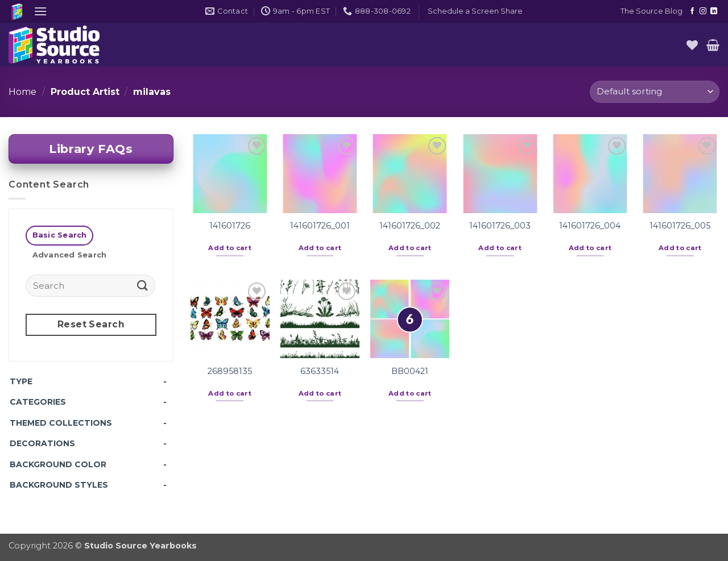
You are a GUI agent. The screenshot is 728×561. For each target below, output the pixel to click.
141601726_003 (500, 226)
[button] (40, 11)
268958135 (230, 371)
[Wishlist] (692, 45)
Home (22, 92)
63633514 (320, 371)
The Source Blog (652, 11)
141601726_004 (590, 226)
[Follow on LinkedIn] (714, 11)
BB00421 (410, 371)
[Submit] (143, 285)
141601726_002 (410, 226)
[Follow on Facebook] (692, 11)
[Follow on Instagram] (703, 11)
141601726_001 (320, 226)
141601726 (230, 226)
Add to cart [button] (230, 248)
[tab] (59, 236)
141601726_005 (680, 226)
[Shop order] (655, 92)
